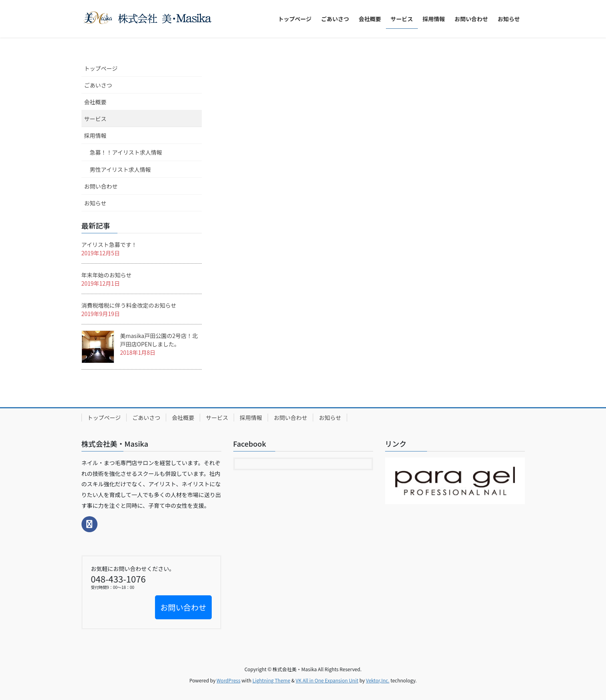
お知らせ (95, 203)
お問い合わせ (101, 186)
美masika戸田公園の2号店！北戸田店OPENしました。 (159, 340)
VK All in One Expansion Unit (327, 680)
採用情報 (95, 135)
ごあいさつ (98, 85)
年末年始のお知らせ (107, 275)
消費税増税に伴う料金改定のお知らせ (129, 305)
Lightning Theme (271, 680)
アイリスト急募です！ (109, 245)
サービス (95, 119)
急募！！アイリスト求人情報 (126, 152)
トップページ (101, 68)
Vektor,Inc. (378, 680)
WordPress (228, 680)
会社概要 (95, 102)
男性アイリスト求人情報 (120, 169)
